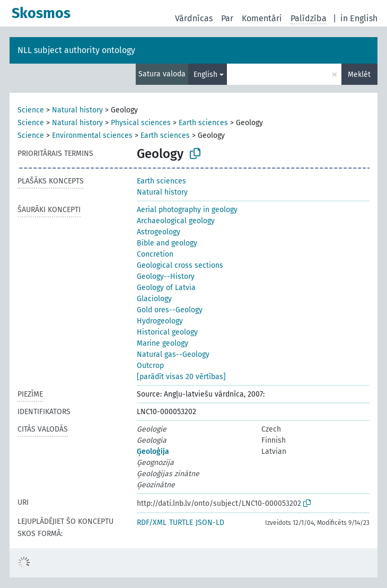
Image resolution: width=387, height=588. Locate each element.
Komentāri (262, 18)
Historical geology (167, 332)
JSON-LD (210, 523)
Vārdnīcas (194, 18)
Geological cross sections (180, 265)
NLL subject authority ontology (76, 50)
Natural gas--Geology (173, 354)
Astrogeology (159, 232)
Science (31, 110)
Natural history (77, 110)
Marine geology (162, 343)
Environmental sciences (92, 135)
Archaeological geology (176, 221)
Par (227, 18)
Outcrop (150, 366)
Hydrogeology (160, 321)
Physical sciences (141, 123)
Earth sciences (203, 123)
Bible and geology (167, 243)
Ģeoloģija (153, 451)
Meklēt (359, 74)
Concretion (155, 254)
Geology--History (166, 277)
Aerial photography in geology (187, 210)
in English (359, 18)
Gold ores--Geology (170, 310)
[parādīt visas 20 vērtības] (181, 377)
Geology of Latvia (166, 288)
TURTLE (181, 523)
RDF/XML (152, 523)
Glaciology (154, 299)
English (205, 74)
